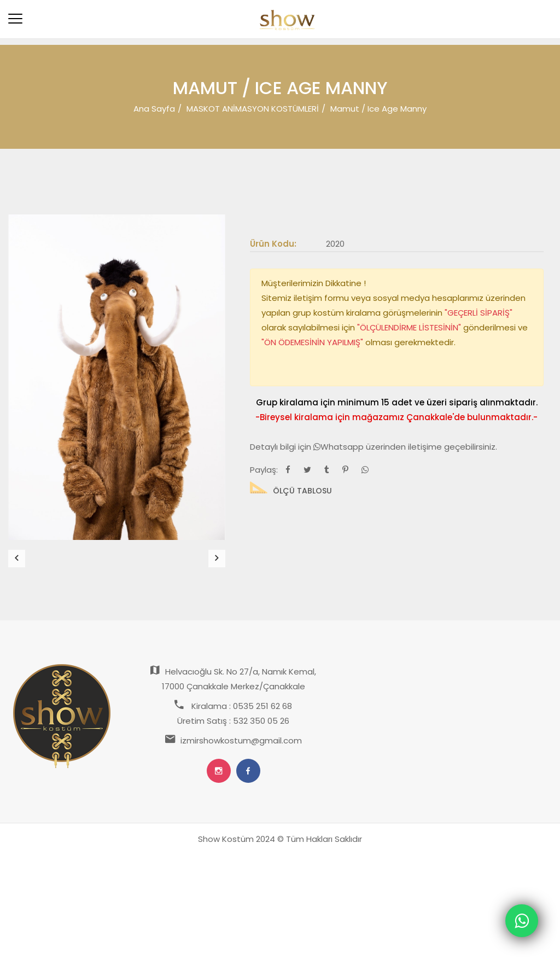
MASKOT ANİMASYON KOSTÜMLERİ (253, 109)
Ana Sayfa (154, 109)
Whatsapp (340, 447)
